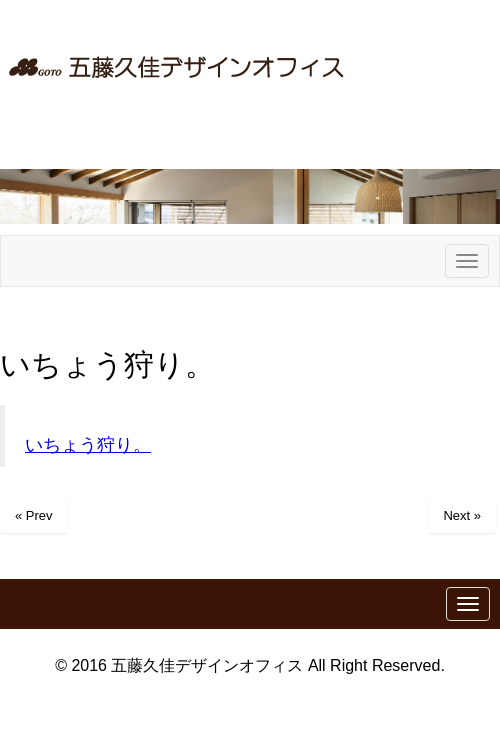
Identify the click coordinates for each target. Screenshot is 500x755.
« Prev (34, 515)
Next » (462, 515)
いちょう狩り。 (88, 445)
